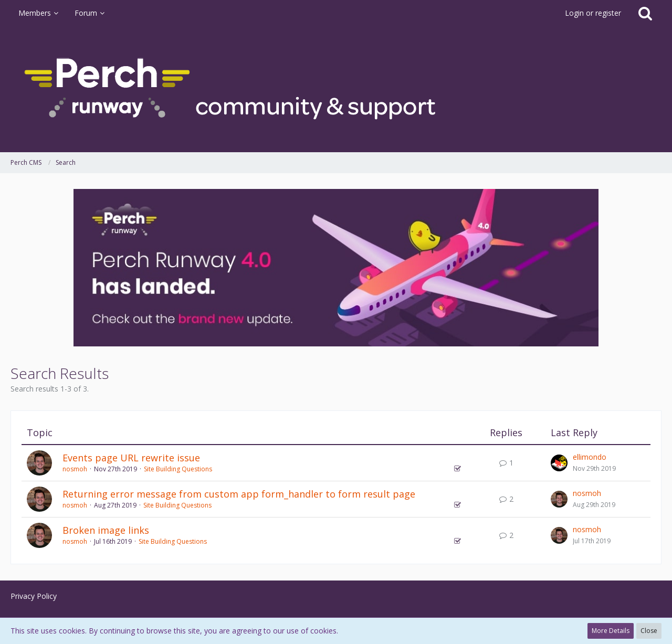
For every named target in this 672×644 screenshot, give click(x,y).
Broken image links (106, 530)
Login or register (593, 13)
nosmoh (75, 469)
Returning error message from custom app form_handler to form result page (239, 494)
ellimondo (590, 457)
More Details (611, 631)
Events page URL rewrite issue (131, 458)
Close (649, 631)
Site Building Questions (178, 469)
